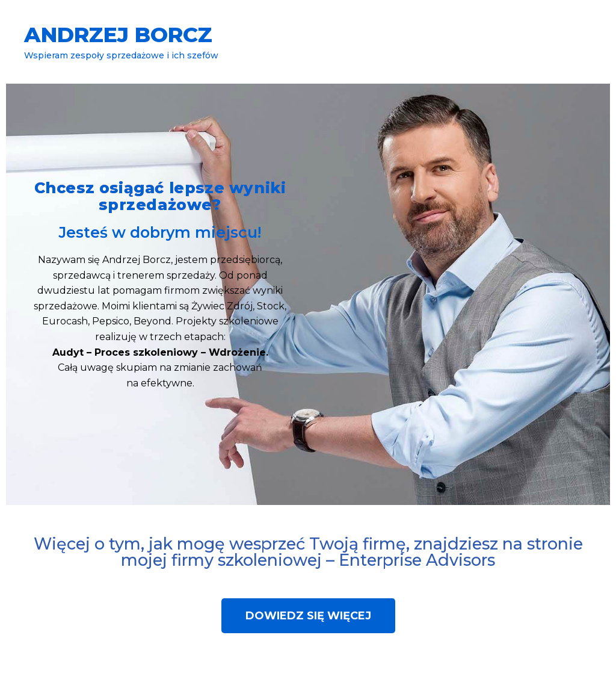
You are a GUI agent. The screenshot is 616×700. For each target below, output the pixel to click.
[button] (308, 616)
